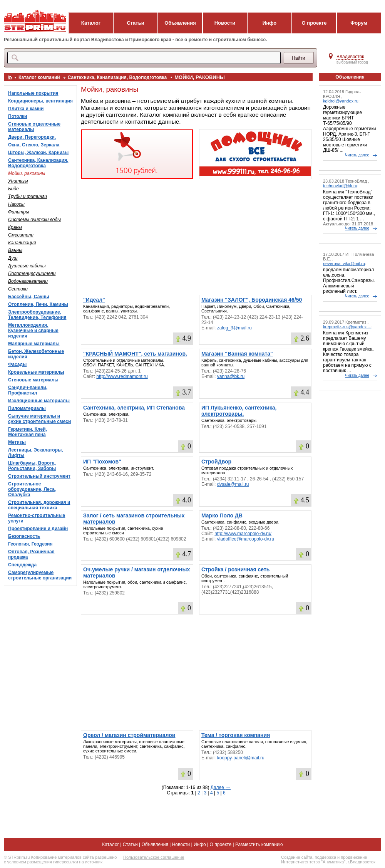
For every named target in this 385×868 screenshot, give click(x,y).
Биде (13, 189)
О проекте (314, 23)
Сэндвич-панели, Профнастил (28, 390)
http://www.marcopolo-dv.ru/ (243, 534)
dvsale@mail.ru (233, 484)
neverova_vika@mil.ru (344, 264)
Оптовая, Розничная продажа (31, 554)
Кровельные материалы (36, 372)
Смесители (21, 235)
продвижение (354, 857)
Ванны (15, 250)
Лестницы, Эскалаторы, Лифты (36, 453)
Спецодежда (22, 565)
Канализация (22, 243)
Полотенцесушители (32, 274)
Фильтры (19, 212)
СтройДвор (216, 462)
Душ (13, 258)
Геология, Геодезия (30, 544)
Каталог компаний (39, 77)
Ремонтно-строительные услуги (37, 518)
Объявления (180, 23)
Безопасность (24, 536)
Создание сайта (297, 857)
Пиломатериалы (27, 408)
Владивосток (350, 57)
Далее (221, 787)
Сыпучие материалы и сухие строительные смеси (39, 419)
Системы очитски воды (34, 220)
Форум (359, 23)
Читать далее (357, 155)
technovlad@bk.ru (340, 186)
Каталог (91, 23)
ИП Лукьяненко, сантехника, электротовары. (239, 411)
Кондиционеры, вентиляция (40, 101)
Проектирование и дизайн (38, 529)
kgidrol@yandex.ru (341, 101)
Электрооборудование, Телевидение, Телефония (37, 315)
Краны (15, 227)
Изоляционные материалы (39, 401)
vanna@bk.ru (231, 376)
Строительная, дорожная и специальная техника (39, 505)
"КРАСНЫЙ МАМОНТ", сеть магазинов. (135, 354)
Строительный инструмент (39, 476)
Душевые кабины (27, 266)
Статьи (135, 23)
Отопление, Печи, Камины (38, 304)
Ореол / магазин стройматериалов (129, 735)
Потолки (18, 116)
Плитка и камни (26, 109)
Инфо (269, 23)
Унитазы (18, 181)
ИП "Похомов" (102, 462)
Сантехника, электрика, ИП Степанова (134, 408)
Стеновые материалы (33, 380)
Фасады (17, 364)
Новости (225, 23)
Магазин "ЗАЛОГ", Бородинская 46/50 (252, 300)
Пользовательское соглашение (154, 857)
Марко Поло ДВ (222, 515)
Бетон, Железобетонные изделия (36, 354)
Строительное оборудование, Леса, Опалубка (32, 489)
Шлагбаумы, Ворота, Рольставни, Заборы (32, 466)
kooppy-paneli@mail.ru (241, 758)
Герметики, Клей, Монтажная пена (28, 432)
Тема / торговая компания (236, 735)
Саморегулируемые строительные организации (40, 575)
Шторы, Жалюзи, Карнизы (38, 153)
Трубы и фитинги (28, 196)
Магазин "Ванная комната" (237, 354)
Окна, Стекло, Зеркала (34, 145)
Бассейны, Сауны (29, 297)
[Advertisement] (196, 237)
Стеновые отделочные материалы (34, 127)
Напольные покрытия (33, 93)
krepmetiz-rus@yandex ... (347, 327)
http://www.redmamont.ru (122, 376)
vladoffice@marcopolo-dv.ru (246, 539)
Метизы (17, 442)
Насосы (16, 204)
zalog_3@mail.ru (234, 328)
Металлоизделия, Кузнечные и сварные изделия (33, 331)
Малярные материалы (34, 344)
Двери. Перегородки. (32, 137)
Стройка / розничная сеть (235, 569)
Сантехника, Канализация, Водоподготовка (117, 77)
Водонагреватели (28, 281)
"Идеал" (94, 300)
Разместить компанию (259, 844)
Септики (18, 289)
